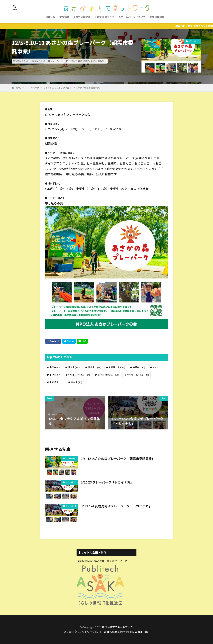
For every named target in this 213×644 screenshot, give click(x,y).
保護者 (86, 61)
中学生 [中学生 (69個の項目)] (55, 367)
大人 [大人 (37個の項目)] (157, 367)
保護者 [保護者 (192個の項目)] (139, 367)
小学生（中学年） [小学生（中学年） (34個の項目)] (79, 375)
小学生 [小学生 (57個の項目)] (55, 375)
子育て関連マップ (104, 17)
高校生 (101, 61)
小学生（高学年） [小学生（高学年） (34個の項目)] (138, 375)
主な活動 (64, 17)
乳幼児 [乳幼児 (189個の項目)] (74, 367)
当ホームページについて (132, 17)
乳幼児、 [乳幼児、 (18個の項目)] (95, 367)
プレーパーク (57, 61)
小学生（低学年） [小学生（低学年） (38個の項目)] (108, 375)
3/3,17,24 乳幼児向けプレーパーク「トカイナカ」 (118, 506)
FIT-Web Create (109, 632)
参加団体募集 (157, 17)
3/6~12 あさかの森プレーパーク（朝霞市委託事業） (120, 459)
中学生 (71, 61)
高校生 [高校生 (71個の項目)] (77, 382)
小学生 (94, 61)
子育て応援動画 (82, 17)
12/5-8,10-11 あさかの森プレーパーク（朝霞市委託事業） (73, 88)
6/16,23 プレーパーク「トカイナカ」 (108, 482)
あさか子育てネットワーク (117, 627)
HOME (18, 88)
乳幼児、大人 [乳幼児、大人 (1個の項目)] (117, 367)
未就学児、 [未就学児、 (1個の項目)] (56, 382)
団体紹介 (50, 17)
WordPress (142, 632)
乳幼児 (79, 61)
